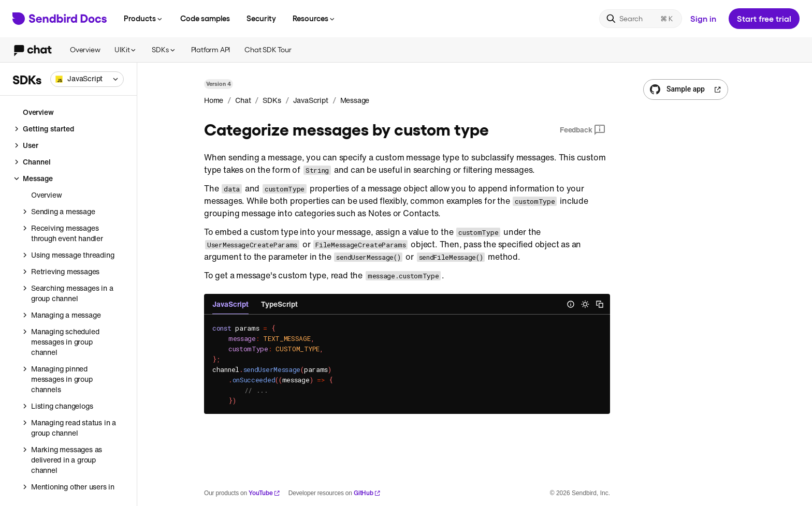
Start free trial (764, 18)
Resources (314, 18)
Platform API (211, 49)
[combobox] (87, 79)
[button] (87, 79)
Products (144, 18)
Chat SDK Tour (268, 49)
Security (261, 18)
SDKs (164, 49)
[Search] (641, 19)
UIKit (126, 49)
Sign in (703, 18)
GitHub (367, 493)
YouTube (264, 493)
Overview (85, 49)
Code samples (205, 18)
